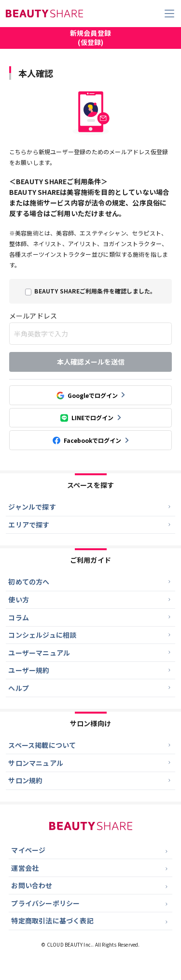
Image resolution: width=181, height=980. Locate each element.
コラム (19, 622)
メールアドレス (33, 316)
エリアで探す (29, 527)
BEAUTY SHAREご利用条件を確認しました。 (95, 291)
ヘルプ (19, 696)
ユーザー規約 (29, 677)
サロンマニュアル (36, 773)
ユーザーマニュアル (40, 659)
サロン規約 (26, 791)
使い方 (19, 603)
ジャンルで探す (32, 509)
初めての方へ (29, 585)
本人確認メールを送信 (91, 362)
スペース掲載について (42, 754)
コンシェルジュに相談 (43, 641)
